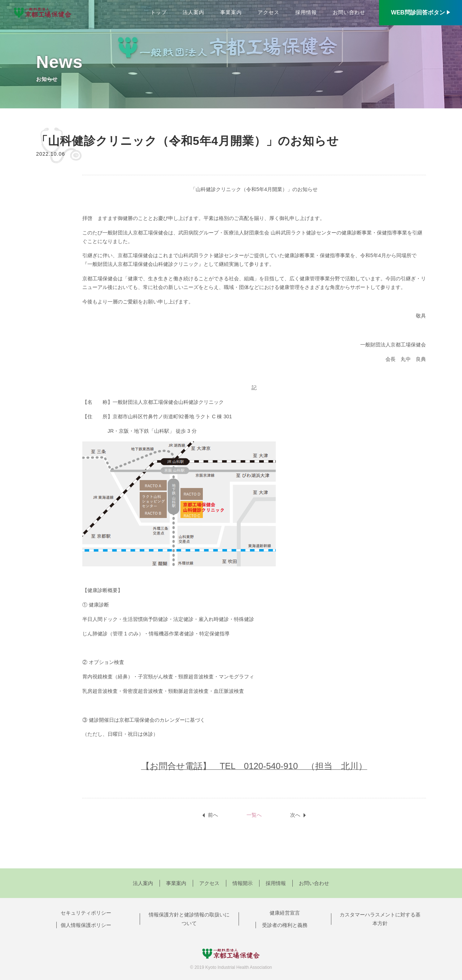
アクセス (269, 12)
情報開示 (243, 883)
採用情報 (306, 12)
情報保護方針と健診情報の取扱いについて (189, 919)
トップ (159, 12)
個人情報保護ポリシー (86, 925)
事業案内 (231, 12)
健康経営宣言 (285, 913)
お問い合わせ (349, 12)
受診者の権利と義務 (285, 925)
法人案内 (193, 12)
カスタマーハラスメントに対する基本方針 (380, 919)
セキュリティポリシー (86, 913)
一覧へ (254, 815)
